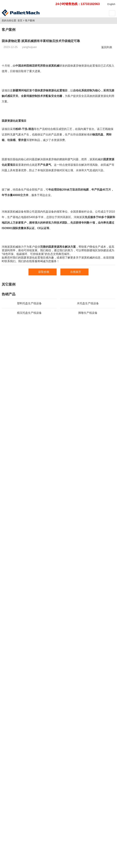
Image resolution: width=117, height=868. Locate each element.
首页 (20, 71)
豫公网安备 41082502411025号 (93, 856)
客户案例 (30, 71)
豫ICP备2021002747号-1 (59, 856)
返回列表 (108, 98)
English (111, 4)
